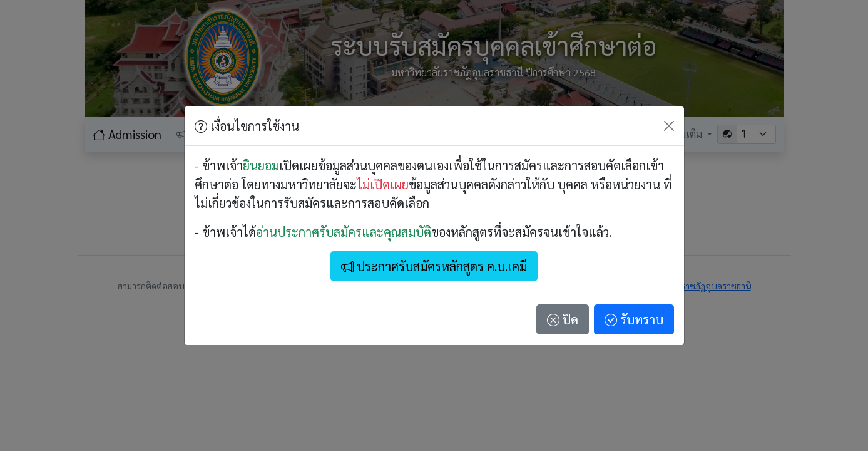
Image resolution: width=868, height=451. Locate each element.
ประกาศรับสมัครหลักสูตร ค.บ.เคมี (434, 266)
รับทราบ (634, 319)
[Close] (669, 126)
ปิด (563, 319)
